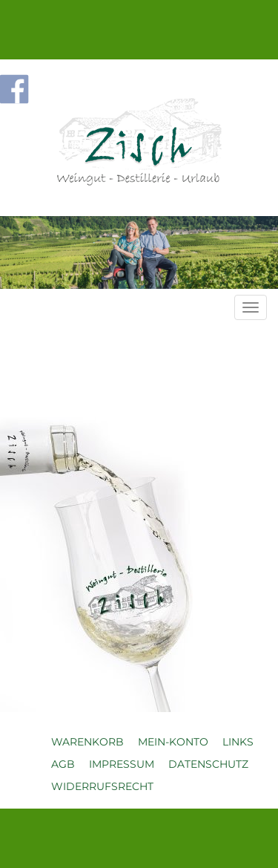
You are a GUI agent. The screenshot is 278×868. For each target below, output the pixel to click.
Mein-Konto (173, 742)
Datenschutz (208, 764)
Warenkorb (87, 742)
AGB (63, 764)
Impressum (122, 764)
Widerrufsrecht (102, 786)
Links (238, 742)
